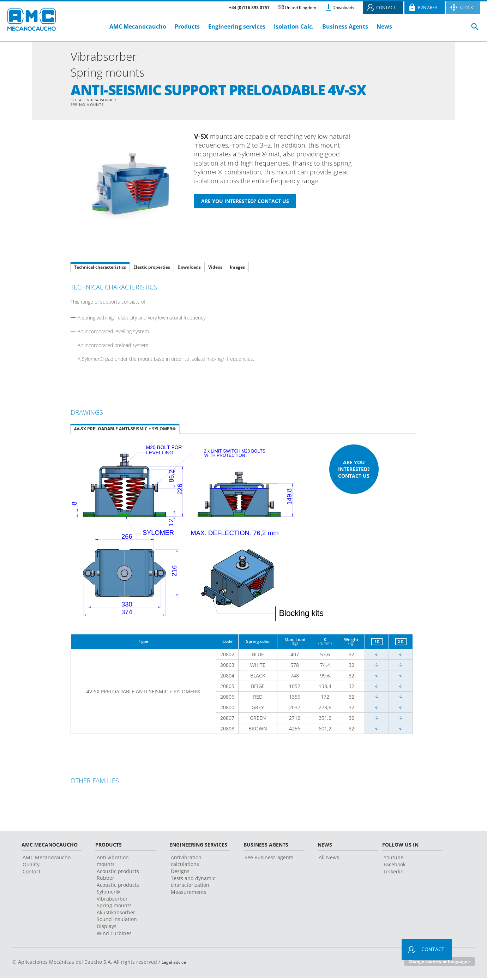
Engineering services (237, 26)
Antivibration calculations (186, 863)
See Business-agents (269, 859)
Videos (215, 269)
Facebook (395, 867)
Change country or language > (437, 964)
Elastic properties (152, 269)
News (384, 26)
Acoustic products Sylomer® (118, 890)
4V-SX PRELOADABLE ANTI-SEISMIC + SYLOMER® (125, 431)
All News (329, 859)
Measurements (189, 894)
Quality (31, 867)
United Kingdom (297, 8)
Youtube (393, 859)
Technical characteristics (100, 269)
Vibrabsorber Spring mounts (114, 904)
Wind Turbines (114, 935)
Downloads (343, 8)
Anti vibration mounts (113, 863)
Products (187, 26)
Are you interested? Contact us (354, 471)
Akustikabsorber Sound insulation (117, 918)
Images (237, 269)
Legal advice (176, 964)
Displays (107, 928)
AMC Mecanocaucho (138, 26)
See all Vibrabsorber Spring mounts (98, 103)
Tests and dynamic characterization (193, 884)
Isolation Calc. (294, 26)
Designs (180, 873)
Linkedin (394, 874)
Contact (32, 874)
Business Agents (345, 26)
